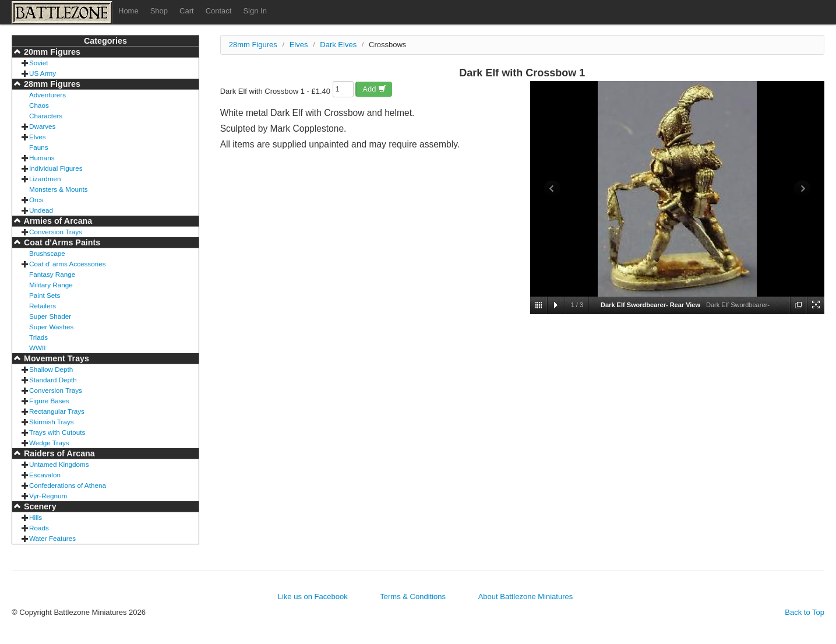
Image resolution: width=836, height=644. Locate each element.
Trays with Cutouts (57, 432)
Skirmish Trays (52, 422)
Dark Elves (338, 45)
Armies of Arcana (57, 221)
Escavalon (45, 475)
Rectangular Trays (57, 411)
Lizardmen (45, 179)
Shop (159, 11)
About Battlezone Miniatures (526, 597)
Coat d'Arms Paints (61, 242)
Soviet (38, 63)
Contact (219, 11)
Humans (42, 158)
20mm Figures (51, 52)
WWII (38, 348)
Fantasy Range (52, 274)
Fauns (38, 147)
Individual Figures (56, 168)
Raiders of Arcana (58, 453)
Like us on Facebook (313, 597)
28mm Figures (51, 84)
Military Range (51, 285)
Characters (46, 116)
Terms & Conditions (413, 597)
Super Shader (50, 316)
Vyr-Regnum (48, 496)
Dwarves (42, 126)
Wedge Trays (49, 443)
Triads (38, 337)
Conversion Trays (56, 232)
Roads (39, 528)
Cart (187, 11)
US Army (43, 73)
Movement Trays (55, 358)
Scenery (39, 506)
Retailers (43, 306)
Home (128, 11)
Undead (41, 210)
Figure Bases (49, 401)
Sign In (255, 11)
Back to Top (805, 612)
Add (374, 89)
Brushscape (47, 253)
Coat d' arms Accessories (68, 264)
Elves (38, 137)
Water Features (52, 538)
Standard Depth (53, 380)
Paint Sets (45, 295)
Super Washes (51, 327)
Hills (36, 517)
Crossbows (387, 45)
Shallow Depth (51, 369)
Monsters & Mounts (59, 189)
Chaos (39, 105)
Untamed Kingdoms (59, 464)
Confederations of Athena (68, 485)
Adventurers (47, 95)
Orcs (36, 200)
